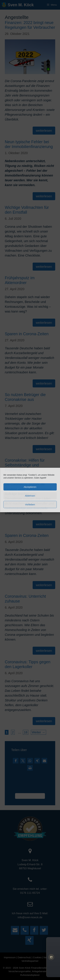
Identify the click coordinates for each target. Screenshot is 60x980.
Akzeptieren (30, 487)
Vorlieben (30, 504)
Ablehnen (30, 496)
